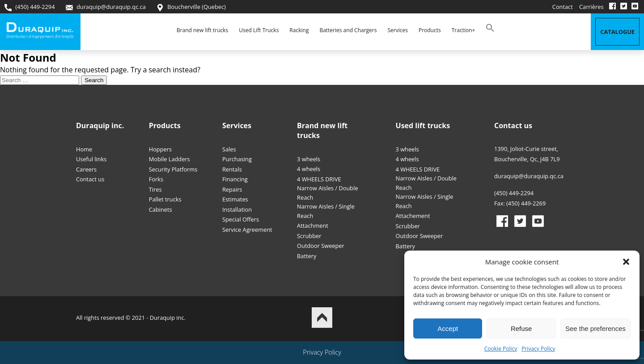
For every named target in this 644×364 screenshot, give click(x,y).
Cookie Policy (501, 349)
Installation (237, 209)
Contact (563, 7)
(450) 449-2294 (30, 7)
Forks (156, 179)
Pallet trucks (165, 199)
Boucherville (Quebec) (191, 7)
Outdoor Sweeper (321, 246)
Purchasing (237, 159)
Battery (307, 256)
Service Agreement (247, 230)
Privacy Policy (538, 349)
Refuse (521, 328)
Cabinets (161, 209)
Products (430, 30)
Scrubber (309, 236)
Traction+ (464, 30)
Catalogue (617, 32)
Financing (235, 179)
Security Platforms (173, 169)
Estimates (235, 199)
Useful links (91, 159)
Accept (448, 328)
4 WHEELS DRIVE (319, 179)
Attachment (313, 226)
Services (397, 30)
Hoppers (160, 149)
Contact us (90, 179)
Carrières (591, 7)
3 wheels (309, 159)
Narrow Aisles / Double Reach (328, 192)
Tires (155, 189)
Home (84, 149)
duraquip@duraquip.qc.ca (106, 7)
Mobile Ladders (169, 159)
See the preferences (595, 328)
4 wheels (309, 169)
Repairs (232, 189)
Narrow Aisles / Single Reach (326, 211)
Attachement (413, 216)
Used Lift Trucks (259, 30)
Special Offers (241, 219)
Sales (229, 149)
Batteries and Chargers (348, 30)
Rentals (232, 169)
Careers (86, 169)
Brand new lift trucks (202, 30)
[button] (626, 262)
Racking (299, 30)
